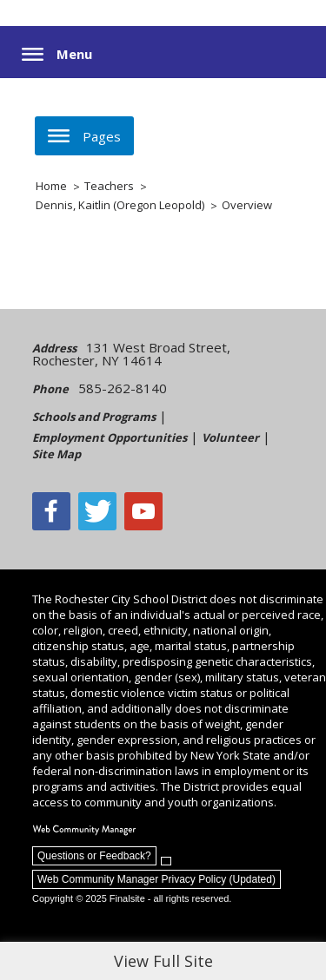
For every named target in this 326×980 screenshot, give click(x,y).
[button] (57, 54)
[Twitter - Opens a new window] (97, 511)
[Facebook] (51, 511)
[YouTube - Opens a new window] (143, 511)
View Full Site (163, 961)
